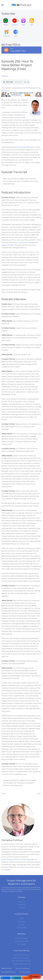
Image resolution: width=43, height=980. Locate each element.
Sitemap (22, 922)
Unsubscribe (22, 928)
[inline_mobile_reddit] (27, 978)
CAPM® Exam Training (22, 964)
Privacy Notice (25, 972)
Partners (21, 908)
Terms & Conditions (23, 968)
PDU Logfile (22, 944)
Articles (22, 925)
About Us (22, 902)
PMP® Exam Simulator (21, 958)
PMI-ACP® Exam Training (22, 961)
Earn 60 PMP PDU (22, 941)
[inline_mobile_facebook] (6, 978)
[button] (2, 5)
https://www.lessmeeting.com (24, 147)
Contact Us (21, 905)
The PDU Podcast (22, 938)
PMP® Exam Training (21, 955)
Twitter (22, 867)
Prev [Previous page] (4, 794)
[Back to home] (21, 5)
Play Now (5, 76)
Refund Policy (6, 968)
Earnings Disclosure (9, 972)
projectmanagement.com (11, 859)
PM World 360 (29, 859)
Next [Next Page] (39, 794)
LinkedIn (7, 870)
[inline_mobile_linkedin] (16, 978)
